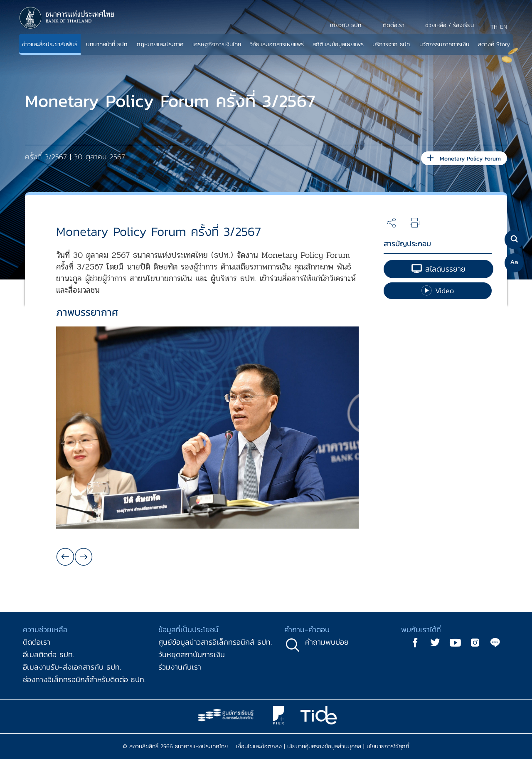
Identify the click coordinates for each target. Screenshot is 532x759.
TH (494, 27)
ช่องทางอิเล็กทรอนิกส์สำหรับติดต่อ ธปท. (84, 679)
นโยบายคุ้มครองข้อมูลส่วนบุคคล (324, 746)
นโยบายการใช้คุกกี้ (388, 746)
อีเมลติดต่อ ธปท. (48, 654)
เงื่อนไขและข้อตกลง (259, 746)
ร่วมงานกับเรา (180, 667)
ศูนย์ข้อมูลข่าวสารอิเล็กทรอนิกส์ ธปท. (215, 642)
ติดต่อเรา (37, 642)
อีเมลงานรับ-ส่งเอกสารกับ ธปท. (72, 667)
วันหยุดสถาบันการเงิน (192, 654)
